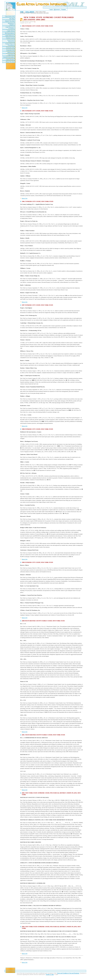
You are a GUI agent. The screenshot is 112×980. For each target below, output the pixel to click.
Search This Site (10, 21)
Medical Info (11, 52)
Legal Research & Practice (10, 28)
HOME (22, 12)
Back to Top (25, 108)
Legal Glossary (10, 59)
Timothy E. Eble (50, 975)
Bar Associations (10, 33)
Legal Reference (10, 36)
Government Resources (11, 41)
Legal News (11, 55)
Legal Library (11, 31)
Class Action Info (10, 16)
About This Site (10, 62)
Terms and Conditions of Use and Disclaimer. (68, 973)
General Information (9, 57)
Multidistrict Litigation (11, 24)
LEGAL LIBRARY (30, 12)
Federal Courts (10, 38)
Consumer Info (10, 48)
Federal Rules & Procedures (10, 45)
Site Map (12, 19)
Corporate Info (10, 50)
